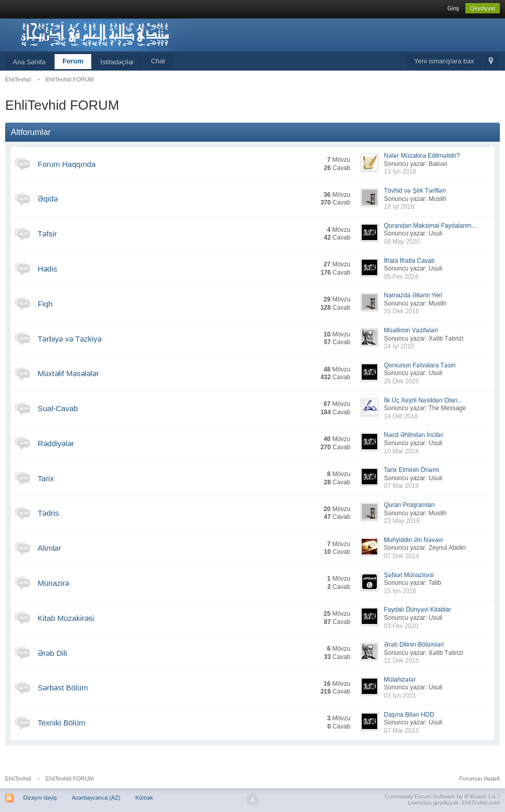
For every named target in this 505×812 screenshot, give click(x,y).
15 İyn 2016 (400, 591)
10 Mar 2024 (401, 451)
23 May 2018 (402, 521)
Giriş (453, 8)
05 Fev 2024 (401, 277)
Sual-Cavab (58, 408)
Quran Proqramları (409, 505)
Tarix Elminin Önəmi (411, 470)
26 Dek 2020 (401, 381)
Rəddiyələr (56, 443)
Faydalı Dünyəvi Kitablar (417, 610)
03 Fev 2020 (401, 626)
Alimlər (49, 548)
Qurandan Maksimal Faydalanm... (430, 226)
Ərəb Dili (52, 653)
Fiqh (45, 304)
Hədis (47, 269)
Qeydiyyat (483, 8)
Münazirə (53, 583)
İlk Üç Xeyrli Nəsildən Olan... (423, 400)
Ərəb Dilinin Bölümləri (414, 645)
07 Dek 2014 (401, 556)
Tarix (46, 478)
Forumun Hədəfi (479, 779)
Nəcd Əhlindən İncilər (414, 435)
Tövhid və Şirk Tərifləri (415, 191)
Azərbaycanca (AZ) (96, 798)
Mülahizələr (400, 680)
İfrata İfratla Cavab (409, 261)
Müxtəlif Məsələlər (68, 373)
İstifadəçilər (117, 62)
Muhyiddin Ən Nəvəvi (413, 540)
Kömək (144, 798)
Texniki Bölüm (62, 723)
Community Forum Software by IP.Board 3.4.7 (442, 797)
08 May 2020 (402, 242)
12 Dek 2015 (401, 661)
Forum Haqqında (67, 164)
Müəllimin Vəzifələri (411, 330)
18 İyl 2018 (399, 207)
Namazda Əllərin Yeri (413, 295)
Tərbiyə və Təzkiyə (70, 339)
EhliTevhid (18, 779)
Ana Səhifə (29, 62)
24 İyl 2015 (399, 346)
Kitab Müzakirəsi (66, 618)
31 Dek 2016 (401, 311)
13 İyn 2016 (400, 172)
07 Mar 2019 (401, 486)
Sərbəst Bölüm (63, 688)
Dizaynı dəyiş (40, 798)
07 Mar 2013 (401, 731)
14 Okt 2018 (401, 416)
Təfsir (47, 234)
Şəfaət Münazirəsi (409, 575)
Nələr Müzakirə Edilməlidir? (422, 156)
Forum (73, 61)
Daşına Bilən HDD (409, 715)
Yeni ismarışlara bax (444, 61)
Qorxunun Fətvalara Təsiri (420, 365)
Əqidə (48, 199)
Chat (158, 61)
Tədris (48, 513)
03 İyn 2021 (400, 696)
